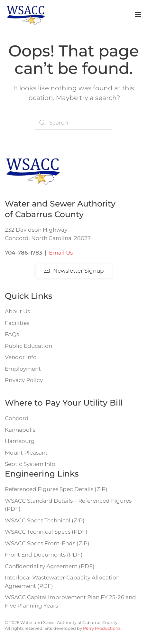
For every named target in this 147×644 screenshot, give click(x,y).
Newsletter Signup (74, 271)
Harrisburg (20, 441)
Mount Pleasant (26, 453)
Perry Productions (102, 628)
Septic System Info (30, 464)
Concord (17, 418)
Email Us (61, 253)
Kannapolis (20, 430)
